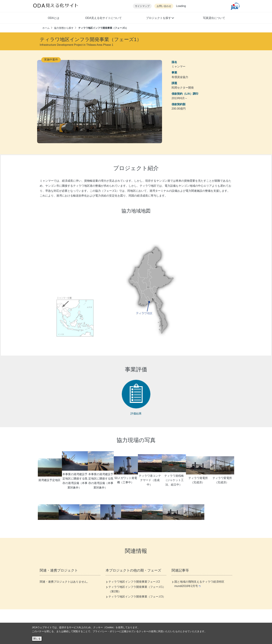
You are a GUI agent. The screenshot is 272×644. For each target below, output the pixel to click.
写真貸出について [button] (214, 18)
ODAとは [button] (54, 18)
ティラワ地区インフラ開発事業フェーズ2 (134, 582)
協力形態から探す (64, 28)
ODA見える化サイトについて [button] (103, 18)
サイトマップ (142, 6)
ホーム (46, 28)
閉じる (37, 639)
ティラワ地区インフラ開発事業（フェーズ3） (137, 597)
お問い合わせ (164, 6)
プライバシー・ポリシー (106, 631)
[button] (160, 18)
